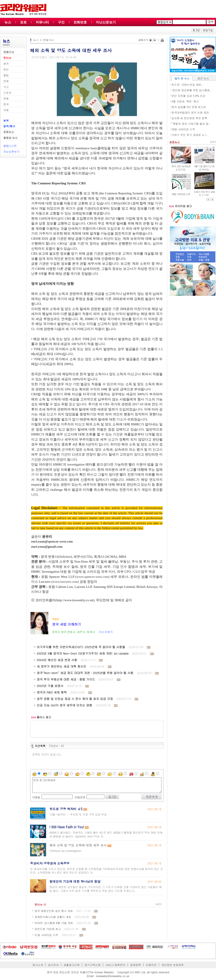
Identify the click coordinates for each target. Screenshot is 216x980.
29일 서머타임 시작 (183, 129)
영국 (6, 63)
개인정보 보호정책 (172, 965)
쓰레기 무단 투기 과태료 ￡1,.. (190, 135)
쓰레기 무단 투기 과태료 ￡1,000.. (204, 194)
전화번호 (80, 22)
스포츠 (7, 93)
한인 (6, 69)
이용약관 (151, 965)
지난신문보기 (106, 22)
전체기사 (48, 40)
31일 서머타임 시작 (46, 935)
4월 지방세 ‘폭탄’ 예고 (185, 101)
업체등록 (135, 965)
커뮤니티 (42, 22)
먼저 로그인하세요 (97, 785)
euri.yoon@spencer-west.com (52, 541)
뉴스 (8, 22)
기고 (6, 87)
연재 (6, 81)
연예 (6, 98)
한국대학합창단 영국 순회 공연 (190, 112)
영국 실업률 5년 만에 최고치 (189, 107)
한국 (6, 104)
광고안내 (53, 965)
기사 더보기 (106, 632)
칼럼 (6, 75)
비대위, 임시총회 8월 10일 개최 (54, 923)
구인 (61, 22)
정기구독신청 (93, 965)
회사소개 (38, 965)
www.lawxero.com (65, 582)
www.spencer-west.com (93, 577)
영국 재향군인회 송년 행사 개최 (54, 911)
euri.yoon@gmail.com (47, 547)
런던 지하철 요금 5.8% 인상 (188, 96)
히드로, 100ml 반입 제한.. (187, 84)
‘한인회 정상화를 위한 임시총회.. (192, 90)
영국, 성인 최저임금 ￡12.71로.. (181, 168)
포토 (23, 22)
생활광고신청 (72, 965)
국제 (6, 110)
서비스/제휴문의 (115, 965)
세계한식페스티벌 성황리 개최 (53, 917)
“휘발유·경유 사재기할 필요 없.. (191, 124)
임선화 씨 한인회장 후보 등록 (189, 118)
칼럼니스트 (10, 146)
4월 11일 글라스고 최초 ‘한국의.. (204, 168)
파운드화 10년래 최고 (48, 929)
